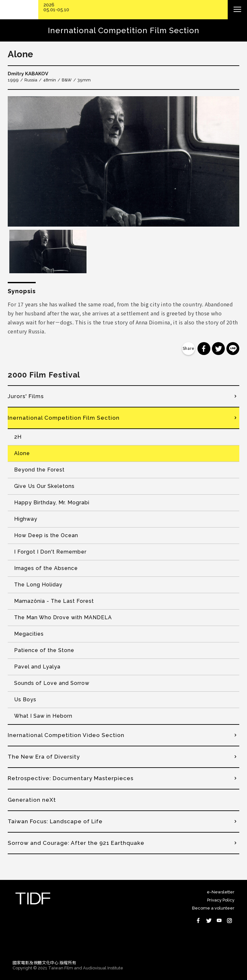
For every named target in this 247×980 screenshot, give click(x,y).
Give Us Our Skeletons (44, 486)
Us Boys (25, 700)
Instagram (229, 920)
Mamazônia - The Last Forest (54, 601)
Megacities (29, 634)
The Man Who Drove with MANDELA (63, 617)
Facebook (198, 920)
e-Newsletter (221, 892)
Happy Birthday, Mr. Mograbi (52, 503)
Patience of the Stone (44, 650)
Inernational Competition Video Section (66, 735)
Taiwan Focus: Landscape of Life (55, 821)
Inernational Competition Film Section (64, 418)
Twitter (209, 920)
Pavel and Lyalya (37, 667)
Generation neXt (32, 800)
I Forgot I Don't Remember (50, 552)
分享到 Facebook (204, 349)
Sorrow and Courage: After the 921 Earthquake (76, 843)
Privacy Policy (221, 900)
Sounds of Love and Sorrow (52, 683)
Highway (26, 519)
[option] (123, 161)
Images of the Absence (46, 568)
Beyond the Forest (39, 470)
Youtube (219, 920)
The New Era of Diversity (44, 757)
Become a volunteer (213, 908)
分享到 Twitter (218, 349)
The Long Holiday (38, 585)
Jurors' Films (26, 396)
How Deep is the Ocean (46, 535)
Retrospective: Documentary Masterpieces (71, 778)
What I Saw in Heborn (43, 716)
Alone (22, 453)
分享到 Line (233, 349)
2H (18, 437)
